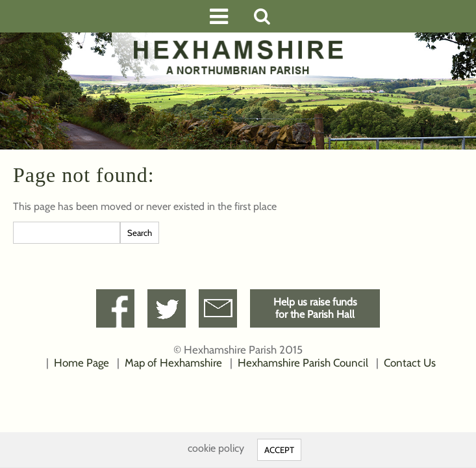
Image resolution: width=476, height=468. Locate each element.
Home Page (81, 363)
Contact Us (410, 363)
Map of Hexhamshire (173, 363)
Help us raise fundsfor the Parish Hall (315, 308)
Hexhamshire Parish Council (303, 363)
